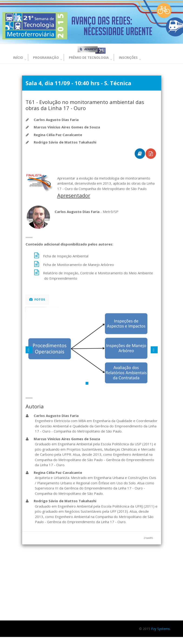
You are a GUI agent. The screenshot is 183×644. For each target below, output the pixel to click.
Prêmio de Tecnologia (89, 57)
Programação (46, 57)
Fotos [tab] (37, 300)
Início (18, 57)
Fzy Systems (161, 629)
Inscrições (128, 57)
